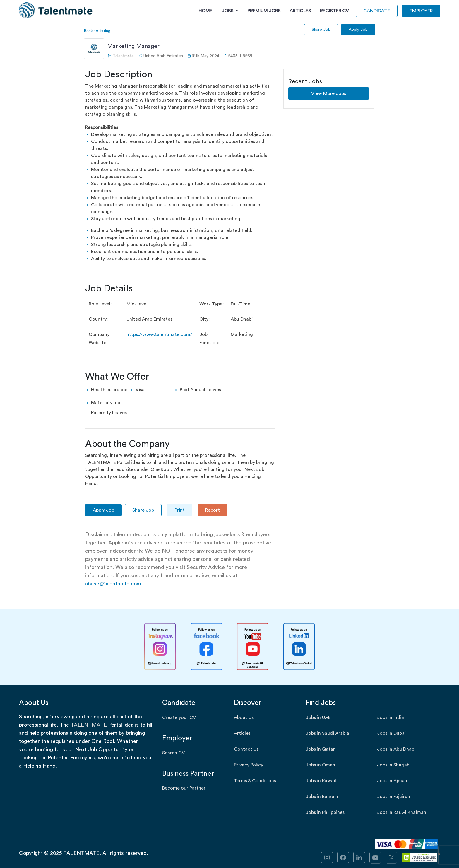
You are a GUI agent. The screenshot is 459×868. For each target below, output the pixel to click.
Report (213, 510)
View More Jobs (329, 93)
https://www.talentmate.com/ (159, 334)
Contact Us (246, 749)
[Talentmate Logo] (56, 10)
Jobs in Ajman (392, 781)
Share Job (321, 30)
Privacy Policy (249, 765)
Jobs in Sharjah (393, 765)
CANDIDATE (377, 11)
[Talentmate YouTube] (253, 647)
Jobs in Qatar (320, 749)
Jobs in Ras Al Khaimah (402, 812)
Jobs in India (391, 717)
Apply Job (358, 30)
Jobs (228, 11)
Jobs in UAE (318, 717)
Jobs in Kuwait (321, 781)
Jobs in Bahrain (322, 797)
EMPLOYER (421, 11)
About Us (244, 717)
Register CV (334, 11)
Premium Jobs (264, 11)
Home (205, 11)
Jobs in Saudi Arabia (327, 733)
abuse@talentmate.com (113, 584)
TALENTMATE (89, 725)
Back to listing (97, 31)
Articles (300, 11)
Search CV (174, 753)
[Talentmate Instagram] (160, 647)
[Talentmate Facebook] (206, 647)
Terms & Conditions (255, 781)
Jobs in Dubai (391, 733)
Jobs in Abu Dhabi (396, 749)
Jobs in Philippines (325, 812)
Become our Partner (184, 788)
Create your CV (179, 717)
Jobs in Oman (320, 765)
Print (180, 510)
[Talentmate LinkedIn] (299, 647)
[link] (327, 857)
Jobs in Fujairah (394, 797)
